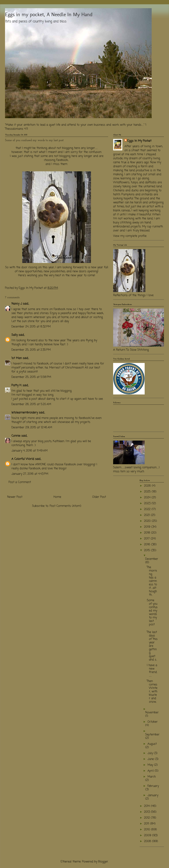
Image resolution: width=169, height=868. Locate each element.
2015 (148, 550)
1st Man (17, 358)
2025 (148, 492)
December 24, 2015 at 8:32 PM (31, 327)
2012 (147, 818)
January (153, 795)
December (152, 559)
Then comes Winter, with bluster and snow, (152, 691)
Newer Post (15, 497)
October (153, 722)
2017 (147, 539)
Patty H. (17, 385)
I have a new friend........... (152, 670)
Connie (16, 436)
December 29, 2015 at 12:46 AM (32, 427)
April (151, 771)
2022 (148, 509)
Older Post (99, 497)
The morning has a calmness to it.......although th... (152, 581)
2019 (148, 527)
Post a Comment (20, 482)
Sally (15, 335)
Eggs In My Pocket (139, 141)
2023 (148, 503)
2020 (148, 521)
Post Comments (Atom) (65, 506)
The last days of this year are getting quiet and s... (152, 646)
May (151, 765)
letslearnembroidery (25, 413)
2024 (148, 498)
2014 (147, 806)
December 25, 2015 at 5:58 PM (31, 377)
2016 (148, 545)
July (151, 753)
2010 (148, 830)
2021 (147, 515)
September (152, 735)
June (151, 759)
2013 (147, 812)
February (153, 786)
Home (57, 497)
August (152, 744)
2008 (148, 841)
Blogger (103, 862)
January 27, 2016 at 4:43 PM (30, 474)
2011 (147, 824)
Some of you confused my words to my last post (152, 612)
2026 (148, 486)
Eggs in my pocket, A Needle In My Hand (49, 14)
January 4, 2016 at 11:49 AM (30, 451)
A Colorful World (23, 459)
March (152, 777)
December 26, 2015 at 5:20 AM (31, 404)
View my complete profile (130, 236)
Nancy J (17, 304)
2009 (148, 835)
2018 (148, 533)
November (152, 713)
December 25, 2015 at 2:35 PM (31, 350)
